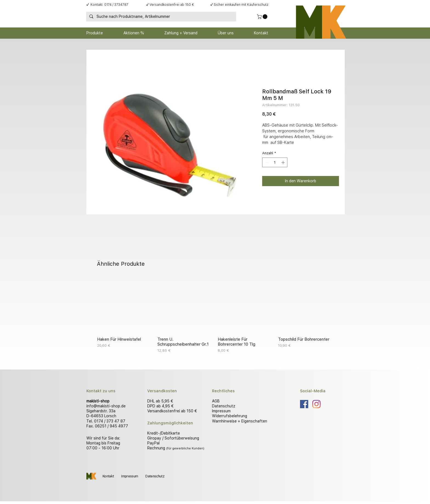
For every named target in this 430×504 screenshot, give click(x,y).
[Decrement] (266, 163)
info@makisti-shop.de (106, 406)
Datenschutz (224, 406)
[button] (263, 17)
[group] (215, 315)
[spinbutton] (275, 163)
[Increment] (284, 163)
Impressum (221, 411)
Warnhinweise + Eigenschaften (240, 421)
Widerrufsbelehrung (230, 416)
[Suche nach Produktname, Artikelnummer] (161, 17)
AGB (216, 401)
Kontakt (108, 476)
